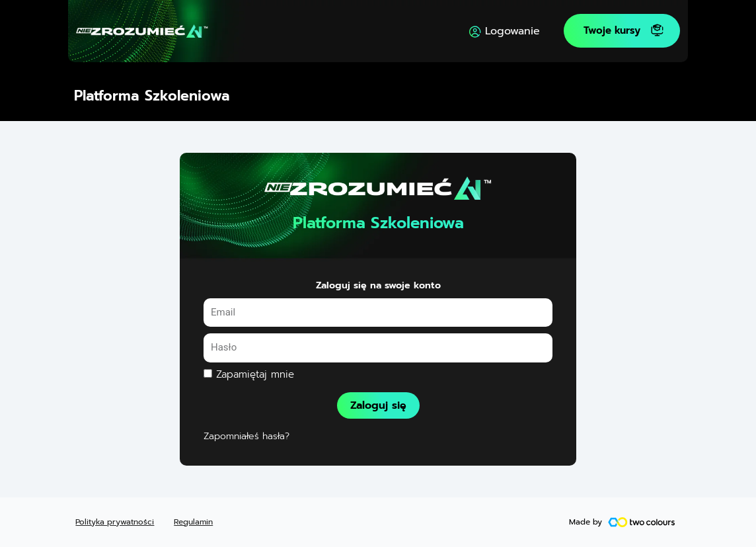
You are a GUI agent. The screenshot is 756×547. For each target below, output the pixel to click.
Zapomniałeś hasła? (246, 437)
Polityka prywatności (115, 522)
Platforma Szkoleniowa (152, 96)
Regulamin (193, 522)
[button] (622, 31)
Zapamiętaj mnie (249, 374)
